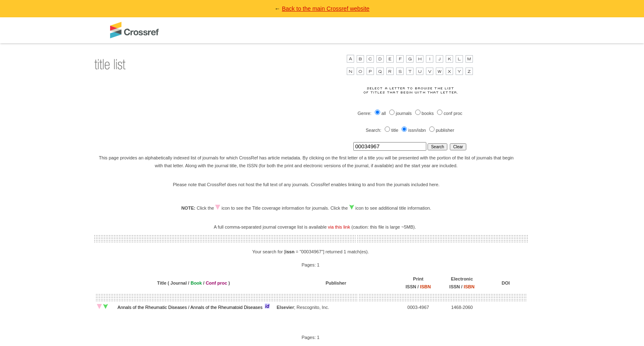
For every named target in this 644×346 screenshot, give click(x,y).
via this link (339, 227)
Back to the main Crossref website (326, 9)
